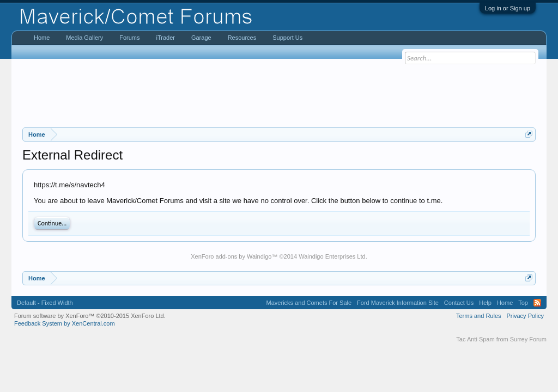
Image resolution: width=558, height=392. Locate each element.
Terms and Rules (479, 316)
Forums (129, 38)
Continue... (52, 223)
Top (523, 303)
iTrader (165, 38)
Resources (242, 38)
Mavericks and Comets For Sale (309, 303)
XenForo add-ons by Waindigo (231, 256)
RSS (537, 303)
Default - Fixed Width (45, 303)
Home (42, 38)
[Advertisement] (279, 93)
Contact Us (459, 303)
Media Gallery (84, 38)
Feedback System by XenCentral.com (65, 323)
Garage (201, 38)
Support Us (287, 38)
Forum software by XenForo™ (90, 316)
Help (485, 303)
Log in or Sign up (508, 8)
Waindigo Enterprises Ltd (332, 256)
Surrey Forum (528, 339)
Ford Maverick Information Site (398, 303)
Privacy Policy (525, 316)
